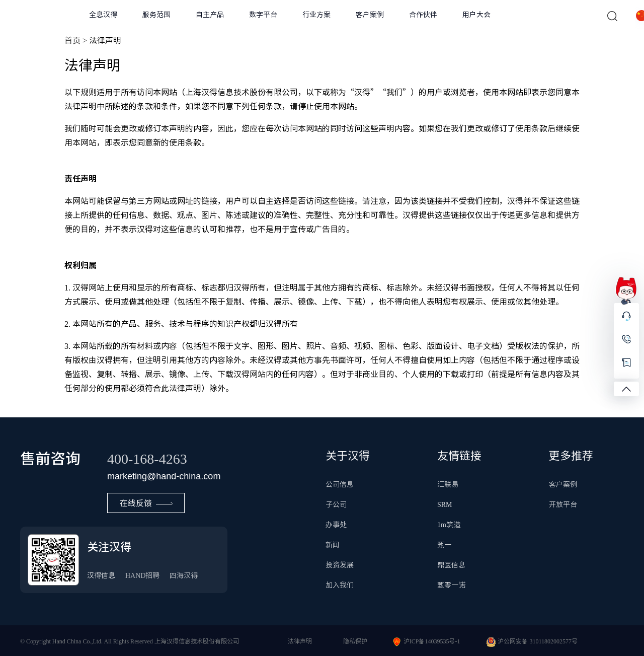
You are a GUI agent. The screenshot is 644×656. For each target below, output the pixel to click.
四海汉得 (184, 575)
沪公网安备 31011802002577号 (538, 641)
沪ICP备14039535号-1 (432, 641)
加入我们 (340, 585)
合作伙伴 (423, 15)
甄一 (444, 545)
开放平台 (563, 504)
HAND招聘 (142, 575)
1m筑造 (449, 525)
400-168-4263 (147, 458)
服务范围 (156, 15)
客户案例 (370, 15)
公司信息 (340, 484)
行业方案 (316, 15)
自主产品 (210, 15)
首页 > (76, 40)
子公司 (336, 504)
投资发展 (340, 565)
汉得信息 (101, 575)
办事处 (336, 525)
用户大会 (476, 15)
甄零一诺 (451, 585)
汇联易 (448, 484)
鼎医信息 (451, 565)
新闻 (333, 545)
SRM (445, 504)
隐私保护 (355, 641)
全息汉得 (103, 15)
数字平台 (263, 15)
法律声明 (300, 641)
